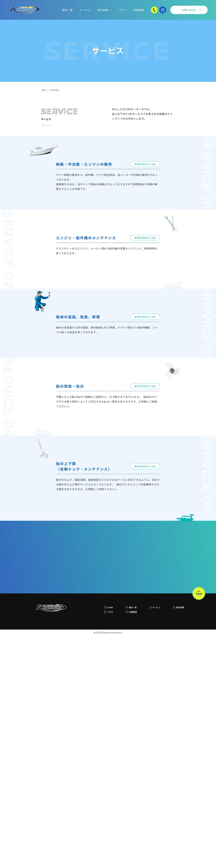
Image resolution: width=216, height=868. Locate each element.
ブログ (122, 10)
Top (43, 90)
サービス (85, 10)
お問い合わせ (189, 10)
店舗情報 (139, 10)
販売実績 (104, 10)
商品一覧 (68, 10)
